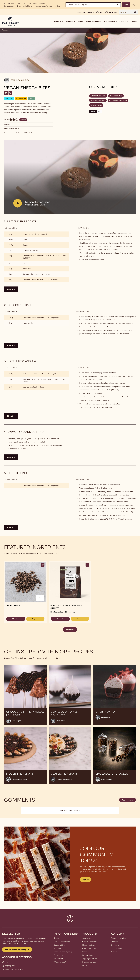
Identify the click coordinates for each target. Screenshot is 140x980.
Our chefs (115, 945)
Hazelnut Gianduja (99, 100)
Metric (93, 112)
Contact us (58, 955)
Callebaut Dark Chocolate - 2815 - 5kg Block (40, 279)
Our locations (117, 948)
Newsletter (58, 959)
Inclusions (86, 952)
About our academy (119, 938)
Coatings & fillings (90, 948)
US (99, 112)
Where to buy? (60, 962)
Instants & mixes (89, 962)
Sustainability (59, 945)
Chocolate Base (117, 96)
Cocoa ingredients (90, 942)
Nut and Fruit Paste (99, 96)
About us (57, 948)
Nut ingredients (89, 945)
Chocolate (87, 938)
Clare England (106, 779)
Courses (114, 942)
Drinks (85, 965)
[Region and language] (93, 5)
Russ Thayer (16, 721)
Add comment (127, 800)
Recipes (80, 21)
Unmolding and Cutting (119, 100)
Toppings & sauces (90, 959)
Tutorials (115, 952)
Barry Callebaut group (63, 952)
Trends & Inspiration (94, 21)
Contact (134, 21)
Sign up (86, 879)
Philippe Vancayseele (20, 779)
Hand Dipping (97, 105)
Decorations (87, 955)
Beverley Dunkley (20, 80)
